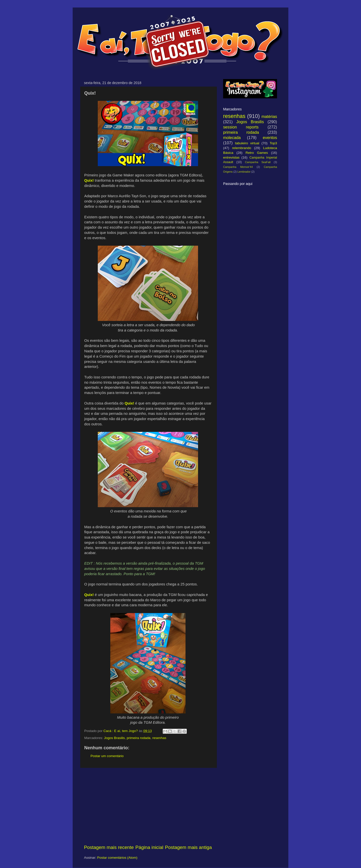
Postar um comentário (107, 756)
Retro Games (257, 153)
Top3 (273, 143)
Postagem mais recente (109, 847)
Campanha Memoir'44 (238, 167)
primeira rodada (139, 738)
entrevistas (231, 157)
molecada (232, 138)
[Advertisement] (148, 806)
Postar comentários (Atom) (117, 858)
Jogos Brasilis (114, 738)
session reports (241, 127)
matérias (269, 116)
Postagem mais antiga (188, 847)
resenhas (159, 738)
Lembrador (244, 172)
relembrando (242, 148)
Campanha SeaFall (258, 162)
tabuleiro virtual (247, 143)
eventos (270, 138)
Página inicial (149, 847)
